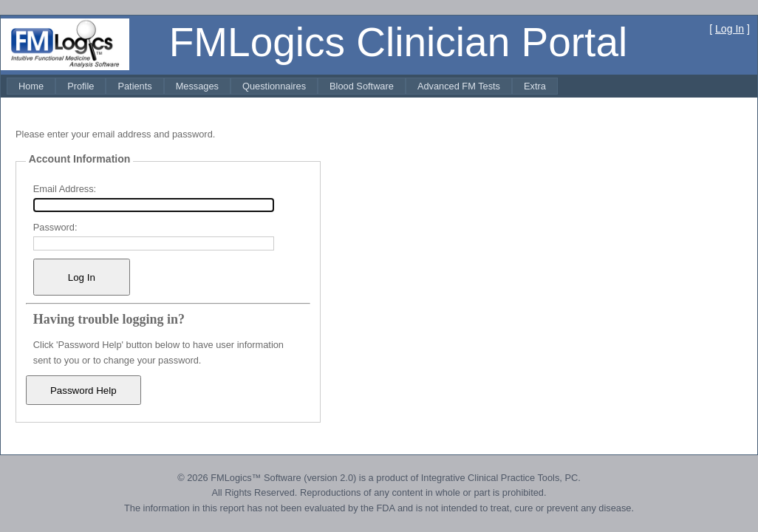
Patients (134, 86)
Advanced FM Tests (459, 86)
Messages (197, 86)
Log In (730, 29)
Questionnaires (274, 86)
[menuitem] (31, 86)
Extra (535, 86)
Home (31, 86)
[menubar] (282, 86)
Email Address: (65, 189)
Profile (81, 86)
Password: (55, 227)
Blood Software (362, 86)
